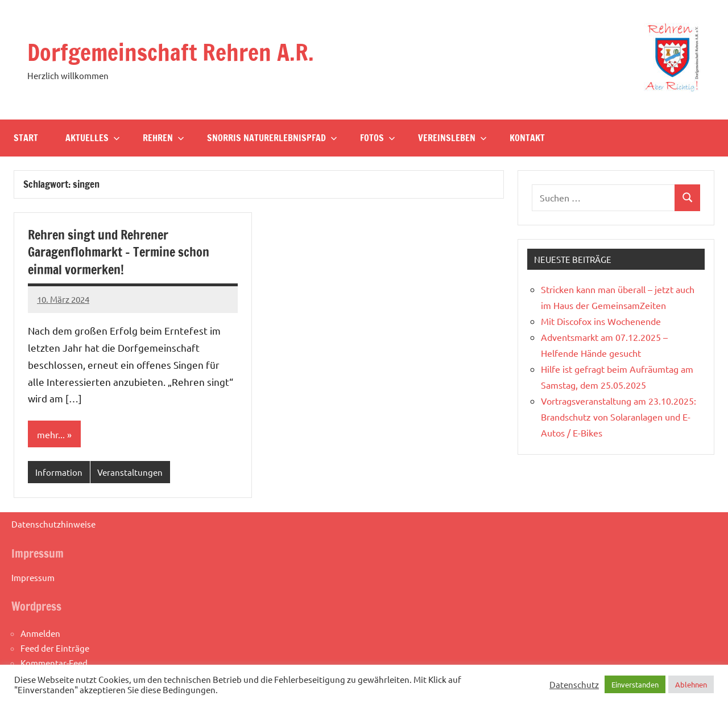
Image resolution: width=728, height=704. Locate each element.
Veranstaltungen (130, 472)
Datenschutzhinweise (53, 524)
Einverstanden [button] (635, 684)
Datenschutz (574, 685)
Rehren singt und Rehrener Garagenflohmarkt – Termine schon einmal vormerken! (119, 252)
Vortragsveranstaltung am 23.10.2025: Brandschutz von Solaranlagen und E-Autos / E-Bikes (619, 417)
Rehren (164, 138)
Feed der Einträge (55, 648)
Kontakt (527, 138)
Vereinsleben (452, 138)
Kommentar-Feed (54, 663)
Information (59, 472)
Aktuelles (93, 138)
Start (26, 138)
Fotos (378, 138)
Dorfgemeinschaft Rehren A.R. (171, 52)
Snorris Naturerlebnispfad (272, 138)
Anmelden (40, 633)
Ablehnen (691, 684)
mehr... (51, 434)
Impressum (33, 577)
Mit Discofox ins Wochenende (601, 321)
